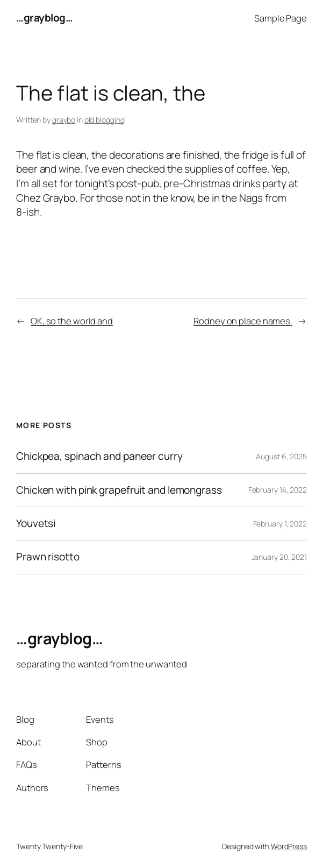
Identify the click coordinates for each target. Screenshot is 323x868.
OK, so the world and (72, 321)
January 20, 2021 (279, 557)
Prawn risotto (48, 557)
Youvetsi (36, 524)
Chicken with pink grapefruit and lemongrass (119, 490)
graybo (64, 120)
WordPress (289, 846)
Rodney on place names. (243, 321)
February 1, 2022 (280, 524)
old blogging (105, 120)
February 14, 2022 (278, 490)
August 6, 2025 (281, 456)
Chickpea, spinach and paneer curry (99, 456)
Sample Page (281, 18)
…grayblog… (44, 18)
